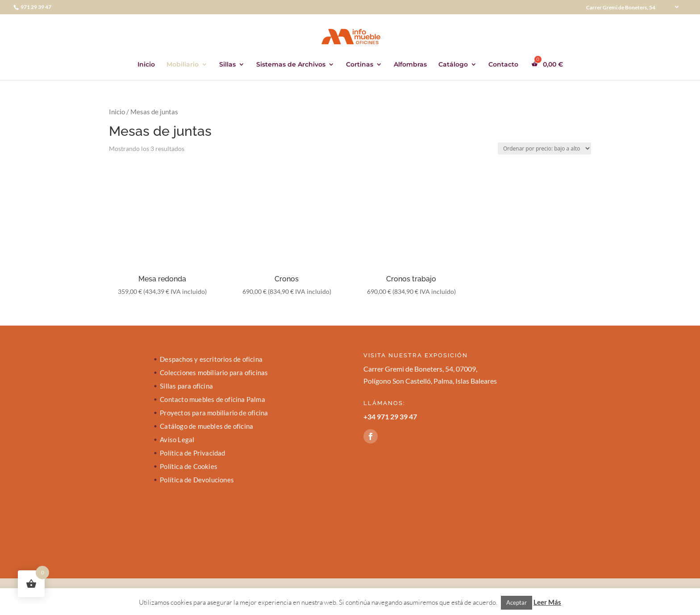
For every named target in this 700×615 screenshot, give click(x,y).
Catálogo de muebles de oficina (206, 427)
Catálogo (453, 65)
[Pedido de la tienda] (544, 149)
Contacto (503, 65)
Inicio (146, 65)
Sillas (227, 65)
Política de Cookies (189, 467)
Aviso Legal (177, 440)
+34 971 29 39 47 (390, 416)
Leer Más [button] (547, 602)
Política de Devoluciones (197, 480)
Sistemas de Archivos (291, 65)
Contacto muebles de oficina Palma (212, 400)
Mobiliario (183, 65)
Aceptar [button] (517, 602)
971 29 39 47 (35, 7)
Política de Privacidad (192, 453)
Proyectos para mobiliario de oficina (214, 413)
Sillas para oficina (186, 386)
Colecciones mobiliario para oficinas (214, 373)
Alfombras (410, 65)
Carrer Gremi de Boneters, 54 (621, 8)
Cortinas (360, 65)
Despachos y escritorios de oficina (211, 360)
